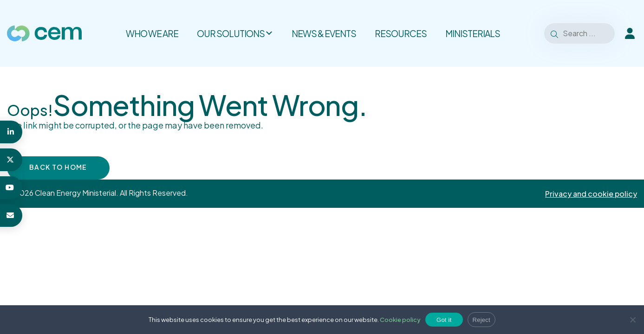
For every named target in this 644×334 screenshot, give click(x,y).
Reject (481, 320)
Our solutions (235, 33)
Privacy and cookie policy (591, 194)
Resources (401, 33)
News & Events (324, 33)
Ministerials (473, 33)
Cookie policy (400, 320)
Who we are (152, 33)
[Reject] (632, 320)
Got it (444, 320)
